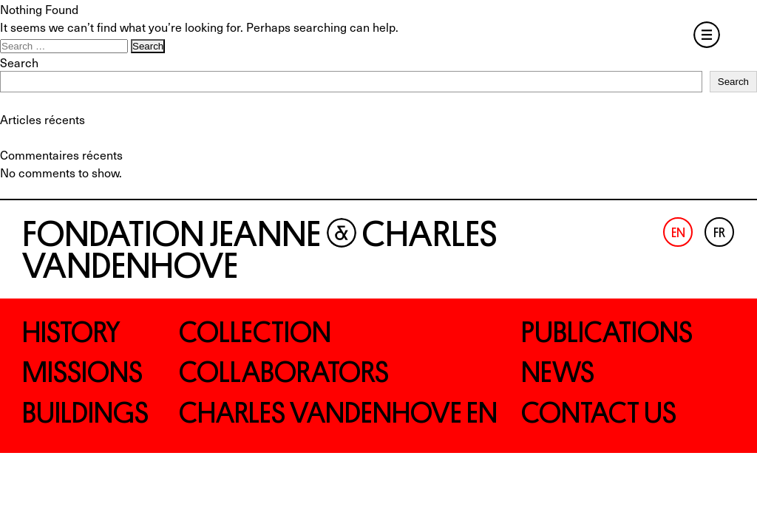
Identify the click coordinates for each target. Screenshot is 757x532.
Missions (82, 372)
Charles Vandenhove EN (338, 413)
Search (19, 62)
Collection (255, 332)
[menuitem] (678, 232)
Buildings (85, 413)
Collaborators (284, 372)
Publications (607, 332)
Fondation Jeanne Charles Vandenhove (259, 250)
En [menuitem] (678, 233)
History (71, 332)
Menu (707, 35)
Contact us (599, 413)
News (558, 372)
